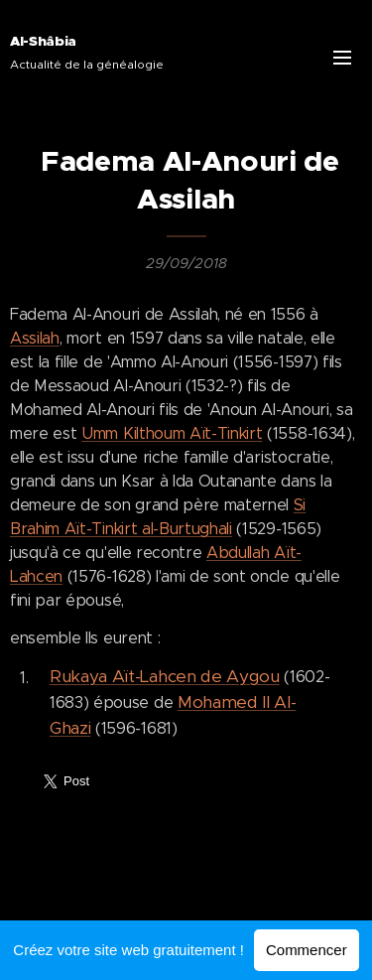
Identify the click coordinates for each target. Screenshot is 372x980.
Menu (342, 58)
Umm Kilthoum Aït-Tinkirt (172, 433)
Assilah (35, 338)
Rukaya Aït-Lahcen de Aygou (165, 676)
